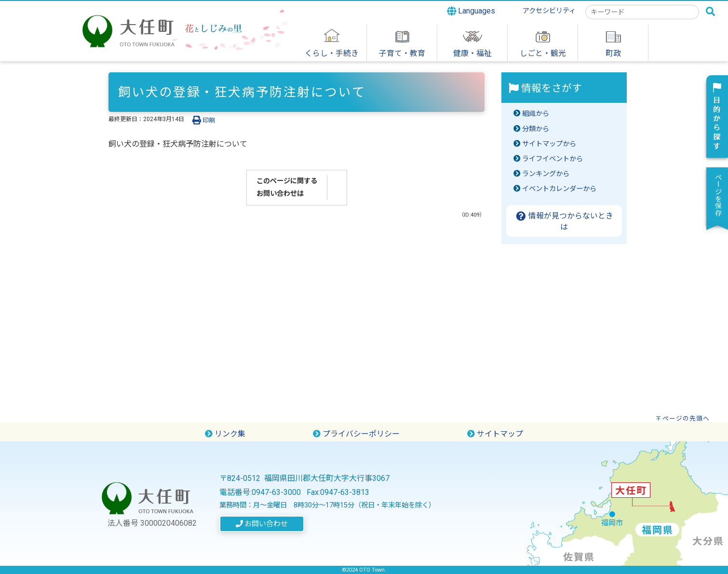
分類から (536, 129)
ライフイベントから (553, 159)
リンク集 (225, 434)
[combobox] (642, 12)
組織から (536, 114)
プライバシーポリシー (356, 434)
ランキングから (546, 174)
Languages (471, 11)
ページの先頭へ (686, 418)
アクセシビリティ (549, 11)
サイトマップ (495, 434)
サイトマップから (549, 144)
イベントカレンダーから (559, 189)
